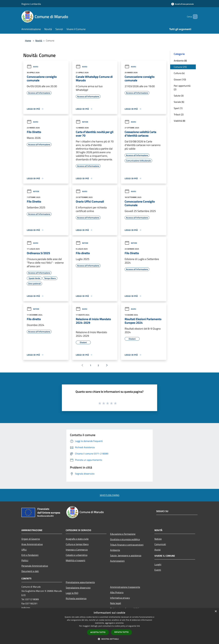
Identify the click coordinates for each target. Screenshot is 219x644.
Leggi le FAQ (72, 593)
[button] (109, 639)
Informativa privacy (120, 598)
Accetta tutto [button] (98, 632)
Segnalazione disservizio (78, 588)
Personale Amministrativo (35, 566)
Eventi (158, 570)
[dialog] (109, 626)
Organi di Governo (31, 539)
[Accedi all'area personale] (182, 4)
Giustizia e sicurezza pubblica (125, 539)
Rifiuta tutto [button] (122, 632)
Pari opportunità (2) (182, 88)
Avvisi (33, 67)
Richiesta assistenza (76, 598)
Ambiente (115, 550)
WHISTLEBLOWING (110, 495)
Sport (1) (178, 108)
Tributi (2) (179, 114)
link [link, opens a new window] (138, 626)
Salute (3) (179, 96)
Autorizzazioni (117, 561)
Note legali (116, 603)
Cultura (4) (179, 73)
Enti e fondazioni (30, 555)
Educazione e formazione (123, 534)
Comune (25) (180, 67)
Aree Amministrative (32, 544)
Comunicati (160, 544)
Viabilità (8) (179, 121)
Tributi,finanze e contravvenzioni (127, 545)
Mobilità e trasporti (75, 560)
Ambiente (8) (180, 61)
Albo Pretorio (117, 592)
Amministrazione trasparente (125, 587)
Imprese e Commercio (77, 550)
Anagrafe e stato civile (77, 539)
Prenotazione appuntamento (80, 582)
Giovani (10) (180, 79)
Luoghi (158, 564)
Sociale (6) (179, 102)
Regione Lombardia (31, 4)
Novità (39, 41)
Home (28, 41)
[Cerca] (194, 17)
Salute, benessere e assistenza (126, 555)
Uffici (24, 550)
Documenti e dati (30, 571)
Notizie (82, 122)
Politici (25, 560)
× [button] (216, 611)
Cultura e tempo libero (77, 544)
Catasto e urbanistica (77, 555)
